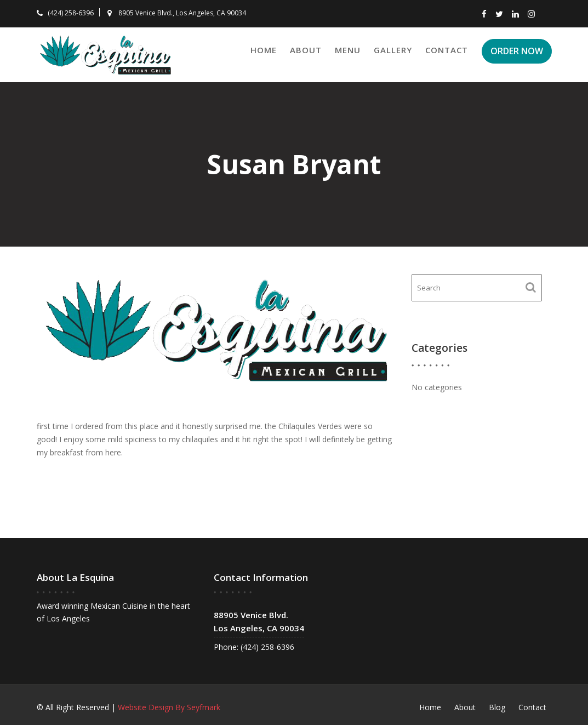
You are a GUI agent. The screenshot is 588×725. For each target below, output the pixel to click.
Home (264, 50)
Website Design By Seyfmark (169, 707)
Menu (348, 50)
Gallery (393, 50)
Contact (447, 50)
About (306, 50)
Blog (497, 707)
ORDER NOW (517, 51)
